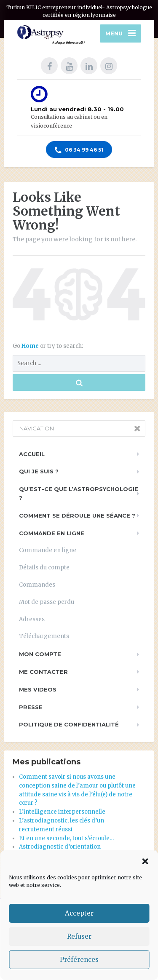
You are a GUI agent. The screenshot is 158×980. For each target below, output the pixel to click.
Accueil (32, 454)
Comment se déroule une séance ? (77, 515)
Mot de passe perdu (47, 602)
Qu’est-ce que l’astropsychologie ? (79, 493)
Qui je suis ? (39, 471)
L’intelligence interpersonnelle (62, 812)
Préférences (79, 960)
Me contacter (43, 672)
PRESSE (31, 707)
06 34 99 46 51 (79, 150)
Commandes (37, 585)
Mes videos (38, 689)
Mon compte (40, 654)
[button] (145, 861)
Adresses (32, 619)
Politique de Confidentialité (69, 724)
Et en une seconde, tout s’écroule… (66, 838)
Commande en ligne (52, 533)
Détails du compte (44, 567)
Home (31, 346)
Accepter (79, 913)
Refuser (79, 936)
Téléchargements (44, 636)
